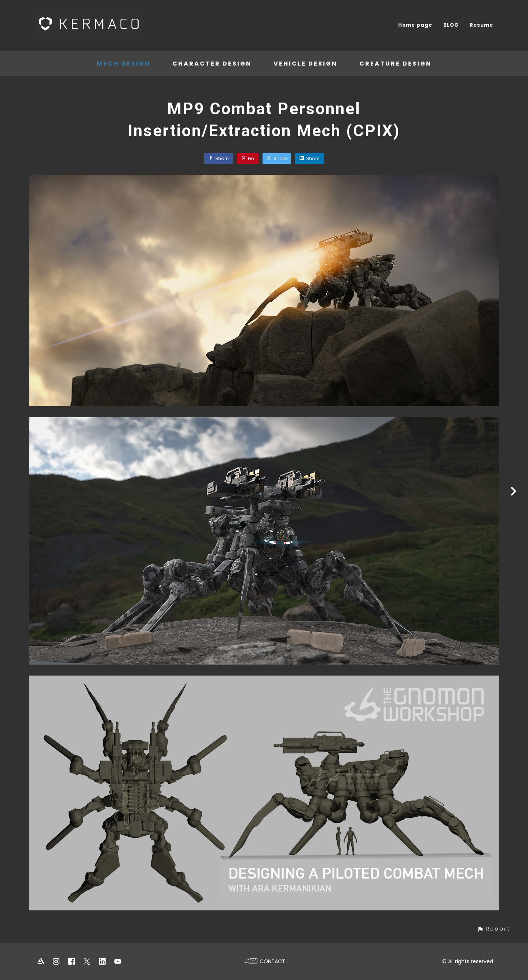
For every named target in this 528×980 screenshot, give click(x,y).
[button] (494, 929)
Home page (415, 25)
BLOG (451, 25)
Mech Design (124, 64)
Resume (481, 25)
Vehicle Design (305, 64)
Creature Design (395, 64)
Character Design (212, 64)
